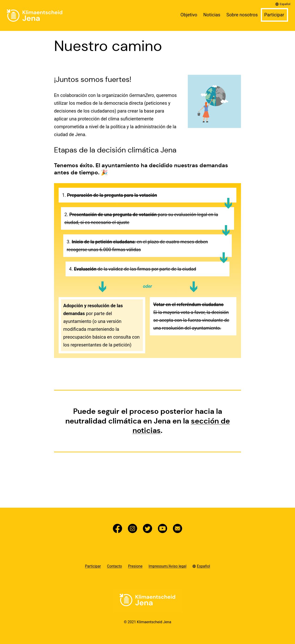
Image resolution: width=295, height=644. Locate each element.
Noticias (212, 15)
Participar (274, 15)
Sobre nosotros (242, 15)
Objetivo (189, 15)
